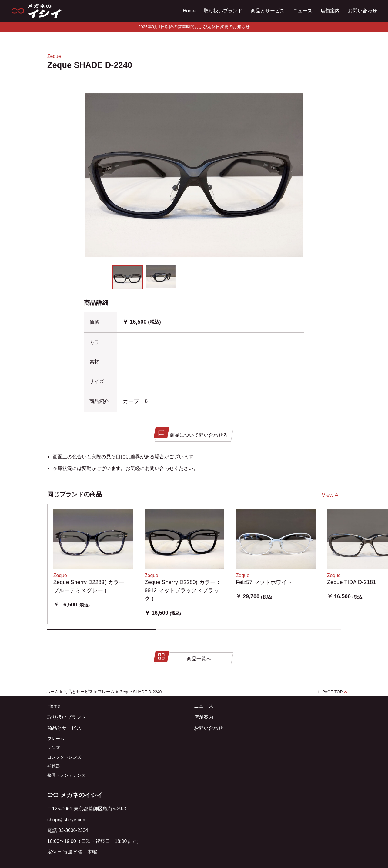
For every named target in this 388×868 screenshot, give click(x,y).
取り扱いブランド (223, 11)
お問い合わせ (363, 11)
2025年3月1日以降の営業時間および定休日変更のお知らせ (194, 27)
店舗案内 (330, 11)
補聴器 (54, 766)
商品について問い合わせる (192, 433)
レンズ (54, 748)
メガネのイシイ (75, 795)
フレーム (56, 739)
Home (189, 11)
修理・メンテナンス (66, 775)
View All (331, 495)
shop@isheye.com (67, 820)
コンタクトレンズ (64, 757)
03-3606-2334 (73, 830)
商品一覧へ (183, 657)
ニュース (303, 11)
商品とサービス (268, 11)
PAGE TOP (335, 692)
